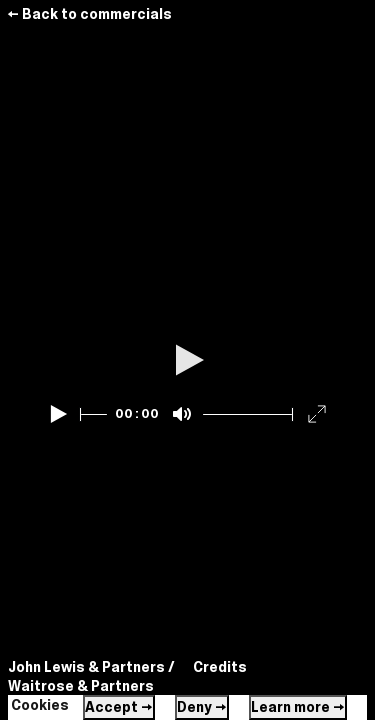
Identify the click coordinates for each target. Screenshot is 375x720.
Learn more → (298, 707)
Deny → (202, 707)
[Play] (59, 414)
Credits (220, 667)
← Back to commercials (89, 14)
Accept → (119, 707)
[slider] (94, 414)
